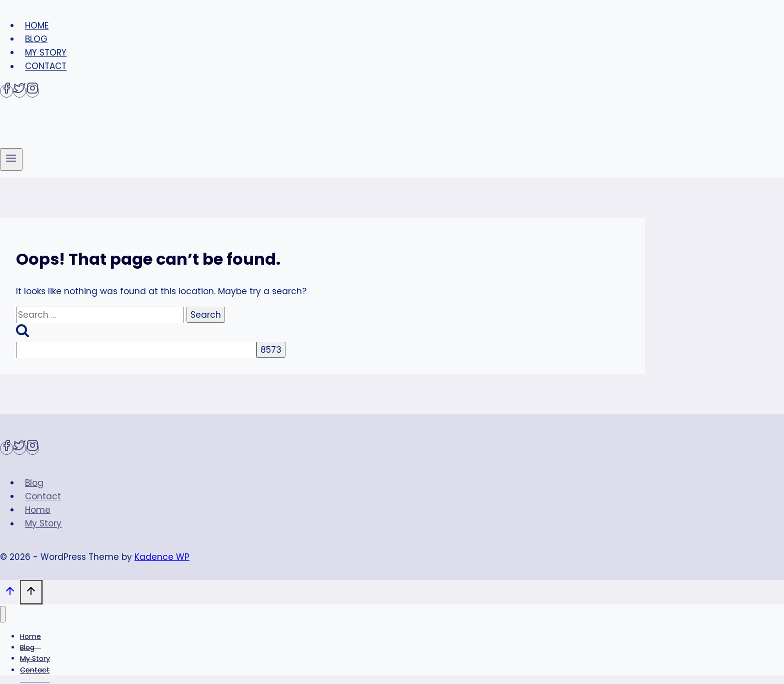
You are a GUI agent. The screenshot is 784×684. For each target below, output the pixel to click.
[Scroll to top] (10, 593)
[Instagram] (32, 91)
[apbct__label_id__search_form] (136, 350)
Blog (36, 39)
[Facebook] (6, 91)
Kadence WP (162, 557)
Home (37, 26)
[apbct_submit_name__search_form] (271, 350)
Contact (46, 67)
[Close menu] (3, 614)
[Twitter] (19, 91)
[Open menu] (11, 159)
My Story (46, 53)
